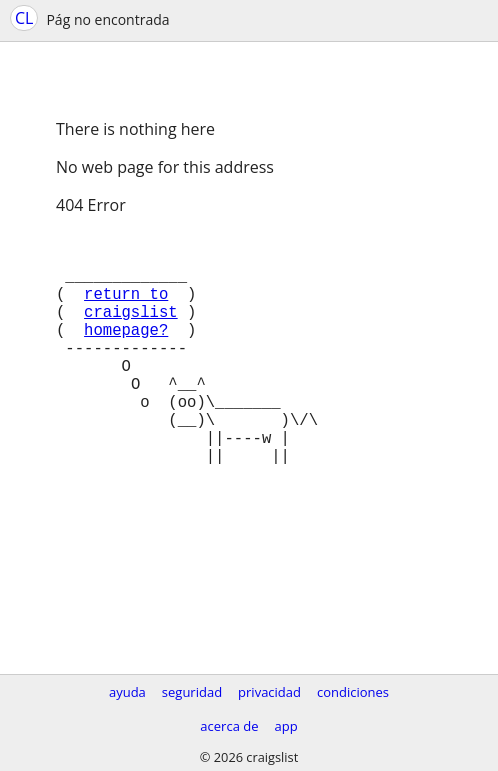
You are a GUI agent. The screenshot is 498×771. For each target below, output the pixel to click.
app (286, 726)
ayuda (127, 692)
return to (126, 309)
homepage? (126, 353)
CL (24, 18)
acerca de (229, 726)
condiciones (353, 692)
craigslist (131, 331)
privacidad (269, 692)
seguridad (192, 692)
